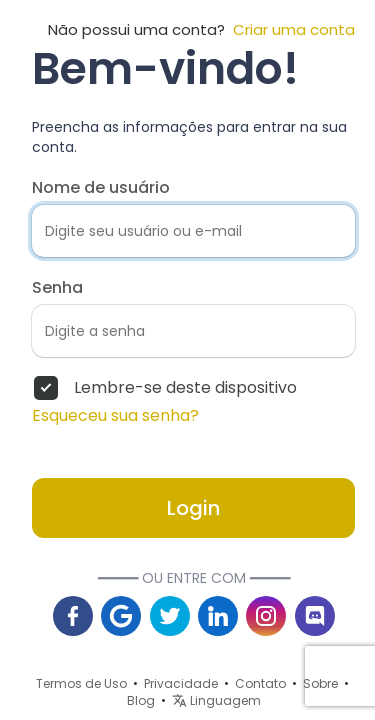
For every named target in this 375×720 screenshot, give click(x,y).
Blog (141, 700)
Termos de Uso (81, 683)
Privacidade (181, 683)
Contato (260, 683)
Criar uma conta (290, 30)
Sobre (320, 683)
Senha (57, 288)
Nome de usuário (101, 188)
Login (193, 508)
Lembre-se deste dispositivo (185, 388)
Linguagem (216, 700)
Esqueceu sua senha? (115, 416)
